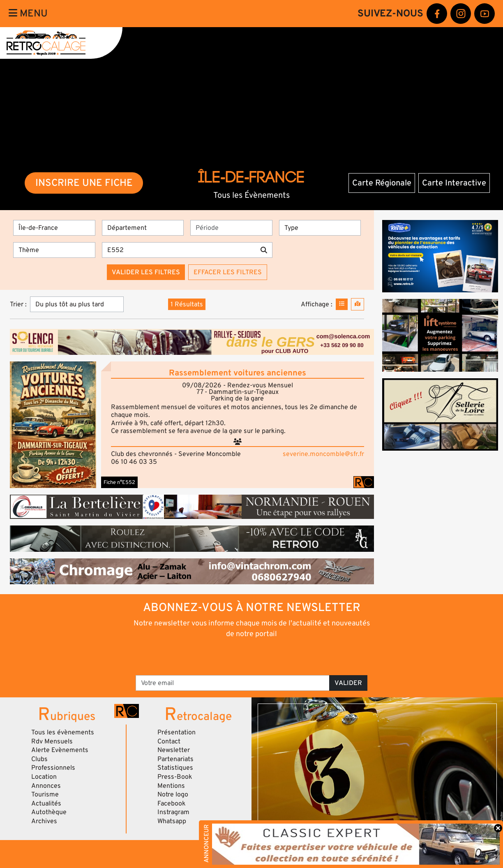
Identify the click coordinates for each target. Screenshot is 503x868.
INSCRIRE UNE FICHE (84, 183)
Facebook (172, 803)
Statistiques (175, 768)
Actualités (46, 803)
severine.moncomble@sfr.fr (323, 454)
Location (44, 777)
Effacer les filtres (228, 272)
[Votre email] (233, 683)
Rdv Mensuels (52, 741)
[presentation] (240, 656)
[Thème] (54, 250)
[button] (53, 425)
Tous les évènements (63, 732)
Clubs (39, 759)
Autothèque (49, 812)
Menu (28, 13)
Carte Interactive (454, 183)
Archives (44, 821)
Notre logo (173, 794)
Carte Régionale (382, 183)
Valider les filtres (146, 272)
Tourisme (45, 794)
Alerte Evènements (60, 750)
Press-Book (175, 777)
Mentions (171, 786)
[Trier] (77, 304)
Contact (169, 741)
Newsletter (174, 750)
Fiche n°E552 (119, 482)
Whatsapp (172, 821)
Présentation (177, 732)
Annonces (46, 786)
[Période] (231, 228)
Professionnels (53, 768)
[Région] (54, 228)
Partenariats (175, 759)
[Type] (320, 228)
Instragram (173, 812)
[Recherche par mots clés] (179, 250)
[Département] (143, 228)
